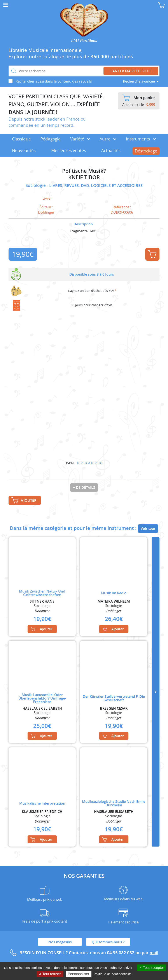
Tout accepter (151, 968)
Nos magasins (60, 942)
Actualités (111, 150)
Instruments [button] (141, 139)
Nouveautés (24, 150)
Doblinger (46, 212)
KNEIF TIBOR (84, 177)
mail (154, 953)
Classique (21, 139)
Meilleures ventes (69, 150)
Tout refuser (50, 974)
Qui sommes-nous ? (108, 942)
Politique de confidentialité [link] (113, 974)
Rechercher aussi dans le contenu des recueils (54, 81)
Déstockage (146, 151)
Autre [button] (108, 139)
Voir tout (148, 529)
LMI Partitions (84, 41)
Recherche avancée (139, 81)
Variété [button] (80, 139)
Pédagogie (51, 139)
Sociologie (36, 185)
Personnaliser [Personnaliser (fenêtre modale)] (79, 974)
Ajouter (152, 254)
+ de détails (84, 487)
